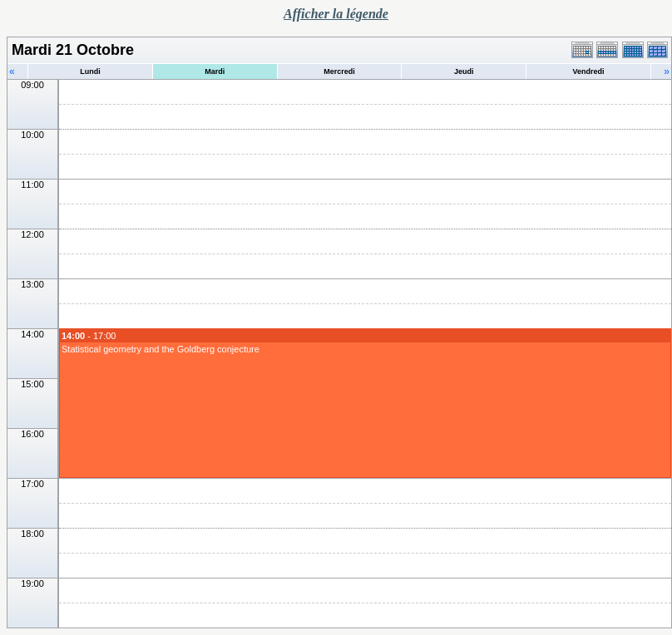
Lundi (90, 71)
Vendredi (589, 71)
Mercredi (339, 71)
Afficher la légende (336, 14)
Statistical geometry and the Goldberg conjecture (161, 349)
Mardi (215, 71)
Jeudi (464, 71)
